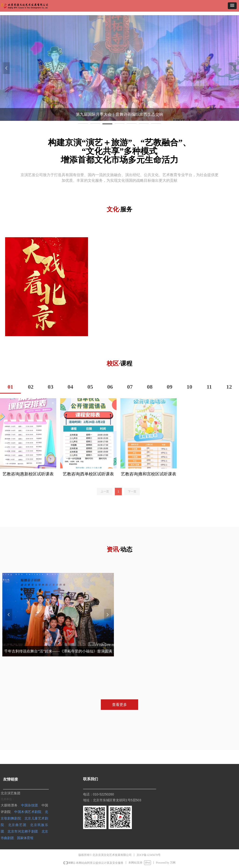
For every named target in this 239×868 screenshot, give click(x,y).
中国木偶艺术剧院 (28, 812)
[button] (232, 6)
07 (130, 387)
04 (70, 387)
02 (31, 387)
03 (51, 387)
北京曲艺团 (17, 825)
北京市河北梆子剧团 (23, 831)
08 (150, 387)
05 (90, 387)
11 (209, 387)
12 (229, 387)
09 (170, 387)
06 (110, 387)
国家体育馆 (25, 838)
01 (11, 387)
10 (190, 387)
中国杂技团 (30, 805)
